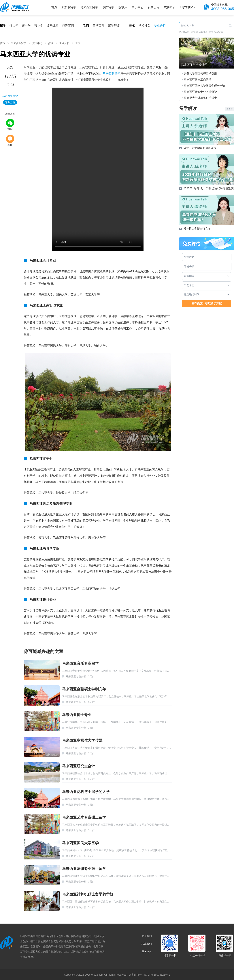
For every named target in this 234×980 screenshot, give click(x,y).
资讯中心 (37, 43)
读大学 (14, 26)
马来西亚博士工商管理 (198, 80)
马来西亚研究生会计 (79, 766)
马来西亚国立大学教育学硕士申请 (204, 86)
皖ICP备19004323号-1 (157, 975)
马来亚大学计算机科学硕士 (200, 98)
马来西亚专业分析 (76, 676)
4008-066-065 (223, 9)
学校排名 (144, 26)
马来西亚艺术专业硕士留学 (84, 817)
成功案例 (170, 7)
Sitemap (146, 951)
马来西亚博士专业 (77, 715)
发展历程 (154, 7)
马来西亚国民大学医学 (80, 843)
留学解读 (114, 26)
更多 (229, 109)
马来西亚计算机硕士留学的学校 (88, 894)
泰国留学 (108, 7)
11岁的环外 (187, 7)
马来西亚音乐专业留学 (80, 663)
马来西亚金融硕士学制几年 (84, 689)
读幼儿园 (53, 26)
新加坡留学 (69, 7)
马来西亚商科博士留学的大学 (86, 792)
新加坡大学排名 (199, 32)
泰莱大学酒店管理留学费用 (200, 74)
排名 (51, 43)
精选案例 (68, 26)
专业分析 (160, 26)
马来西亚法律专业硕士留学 (84, 869)
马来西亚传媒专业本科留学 (200, 92)
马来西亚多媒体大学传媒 (82, 740)
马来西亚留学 (89, 7)
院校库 (123, 7)
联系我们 (147, 944)
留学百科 (99, 26)
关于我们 (137, 7)
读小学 (39, 26)
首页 (54, 7)
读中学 (26, 26)
